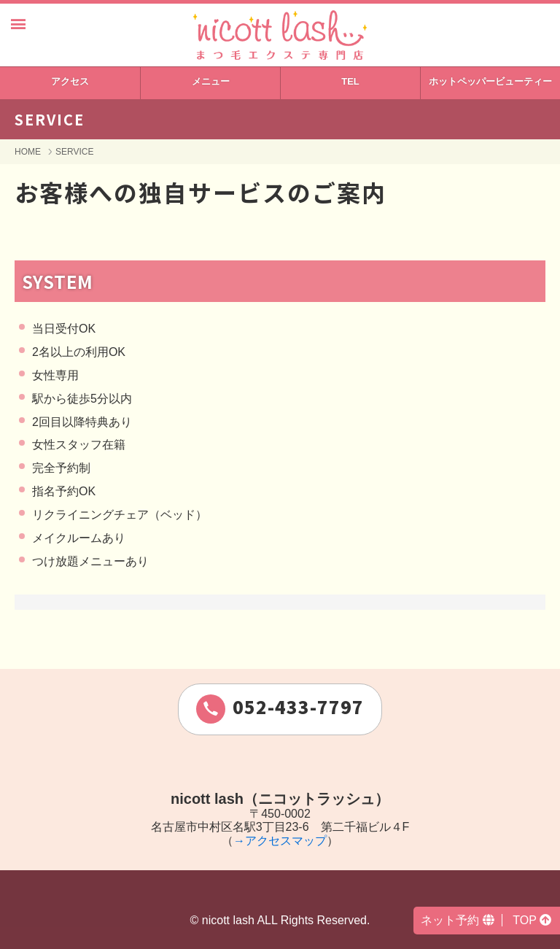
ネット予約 (457, 920)
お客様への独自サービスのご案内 (201, 192)
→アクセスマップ (280, 841)
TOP (532, 920)
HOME (28, 152)
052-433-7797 (280, 709)
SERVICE (74, 152)
